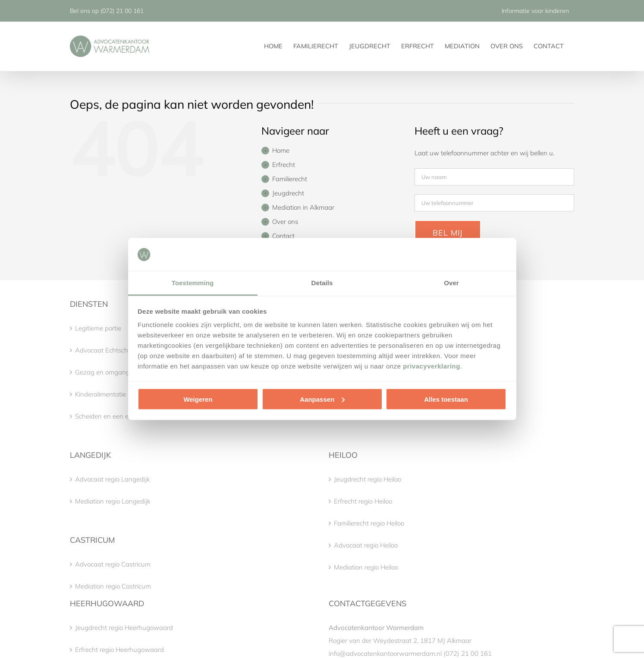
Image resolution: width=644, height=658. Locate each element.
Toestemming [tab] (193, 283)
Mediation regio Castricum (113, 586)
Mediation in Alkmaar (303, 207)
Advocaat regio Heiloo (366, 545)
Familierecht (290, 179)
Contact (283, 236)
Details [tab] (322, 283)
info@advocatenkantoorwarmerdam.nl (385, 653)
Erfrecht (284, 165)
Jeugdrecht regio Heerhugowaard (124, 628)
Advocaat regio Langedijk (112, 479)
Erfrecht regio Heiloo (363, 501)
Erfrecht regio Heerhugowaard (119, 650)
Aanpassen (322, 399)
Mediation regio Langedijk (113, 501)
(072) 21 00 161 (122, 11)
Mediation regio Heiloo (366, 567)
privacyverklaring (432, 366)
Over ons (285, 222)
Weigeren (198, 399)
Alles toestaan (446, 399)
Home (281, 150)
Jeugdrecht (288, 193)
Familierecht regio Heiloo (369, 523)
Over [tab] (451, 283)
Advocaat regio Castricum (113, 564)
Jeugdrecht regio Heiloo (368, 479)
